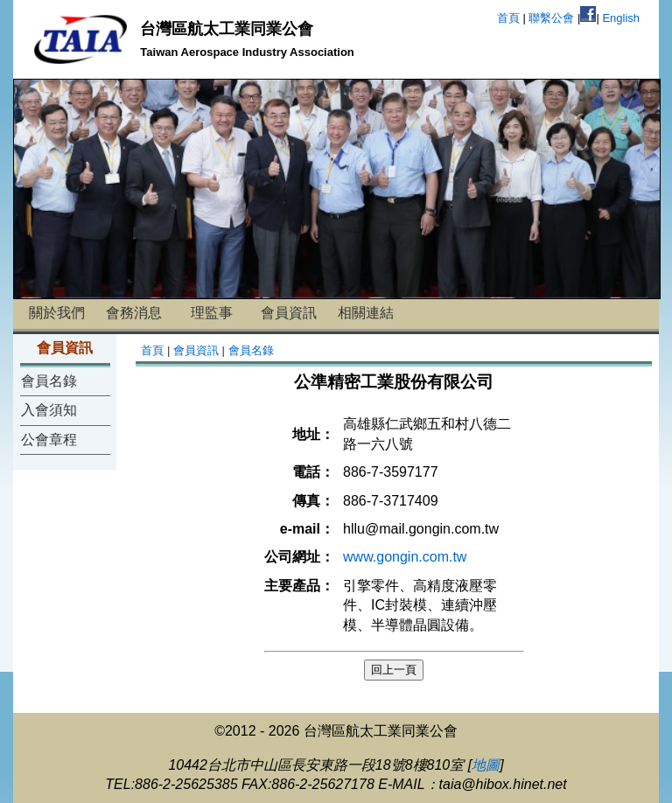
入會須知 (49, 410)
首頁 (508, 18)
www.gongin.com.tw (405, 557)
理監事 (212, 313)
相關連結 (366, 313)
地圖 (486, 765)
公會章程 (49, 440)
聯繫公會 (551, 18)
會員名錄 (49, 381)
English (621, 18)
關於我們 (57, 313)
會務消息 (134, 313)
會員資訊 (289, 313)
